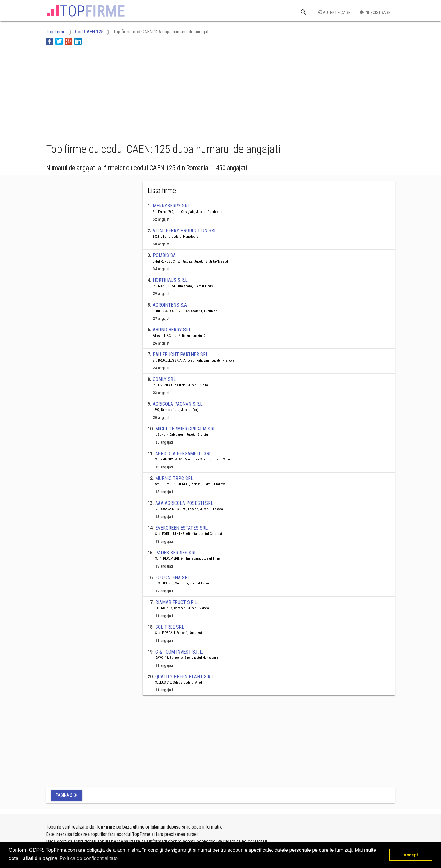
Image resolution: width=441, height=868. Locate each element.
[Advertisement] (157, 93)
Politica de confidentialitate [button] (89, 858)
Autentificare (334, 13)
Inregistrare (375, 13)
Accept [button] (411, 855)
